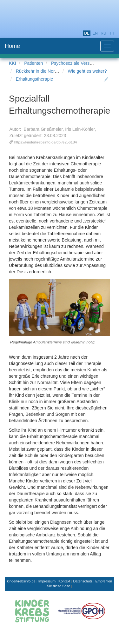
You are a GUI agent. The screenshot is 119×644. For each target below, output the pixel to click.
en (95, 33)
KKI (13, 63)
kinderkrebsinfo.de (21, 581)
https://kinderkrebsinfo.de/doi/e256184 (46, 142)
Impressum (47, 581)
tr (112, 33)
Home (12, 46)
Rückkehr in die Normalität (42, 71)
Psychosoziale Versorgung (77, 63)
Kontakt (64, 581)
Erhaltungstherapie (35, 79)
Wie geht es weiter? (87, 71)
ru (103, 33)
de (87, 33)
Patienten (33, 63)
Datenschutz (83, 581)
